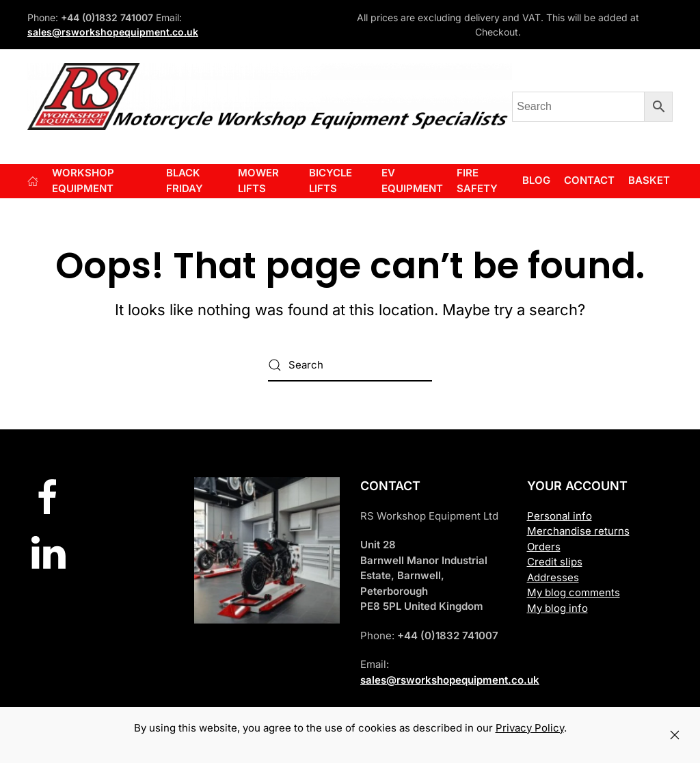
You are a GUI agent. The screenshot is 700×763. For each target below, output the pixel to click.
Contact (589, 180)
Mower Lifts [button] (258, 180)
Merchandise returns (578, 531)
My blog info (557, 608)
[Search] (350, 365)
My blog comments (574, 592)
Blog (536, 180)
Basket (649, 180)
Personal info (560, 516)
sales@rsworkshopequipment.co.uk (113, 32)
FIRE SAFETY (477, 180)
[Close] (675, 735)
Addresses (553, 577)
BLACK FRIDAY (185, 180)
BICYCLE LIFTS (331, 180)
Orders (544, 547)
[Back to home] (270, 96)
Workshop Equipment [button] (83, 180)
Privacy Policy (530, 728)
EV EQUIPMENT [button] (412, 180)
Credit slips (555, 562)
